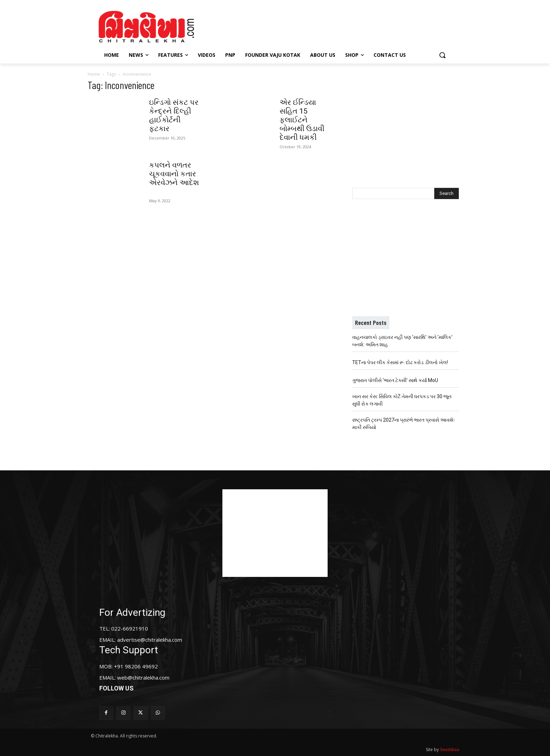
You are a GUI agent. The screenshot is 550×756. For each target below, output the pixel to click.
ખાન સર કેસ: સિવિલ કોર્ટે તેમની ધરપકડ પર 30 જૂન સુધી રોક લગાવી (402, 400)
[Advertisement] (334, 26)
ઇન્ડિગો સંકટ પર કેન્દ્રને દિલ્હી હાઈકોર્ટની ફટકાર (174, 115)
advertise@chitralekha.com (150, 640)
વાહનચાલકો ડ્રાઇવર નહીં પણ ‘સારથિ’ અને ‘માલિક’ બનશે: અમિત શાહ (402, 341)
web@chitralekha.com (143, 677)
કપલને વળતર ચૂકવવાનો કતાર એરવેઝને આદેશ (174, 178)
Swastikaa (450, 750)
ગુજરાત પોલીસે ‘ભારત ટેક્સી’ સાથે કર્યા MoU (395, 380)
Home (94, 74)
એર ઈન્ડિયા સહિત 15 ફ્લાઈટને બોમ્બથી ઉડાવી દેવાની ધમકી (302, 120)
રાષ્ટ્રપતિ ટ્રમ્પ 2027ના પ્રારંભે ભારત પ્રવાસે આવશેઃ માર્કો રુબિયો (404, 424)
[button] (442, 55)
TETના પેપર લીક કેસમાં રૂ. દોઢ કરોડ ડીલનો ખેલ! (400, 362)
